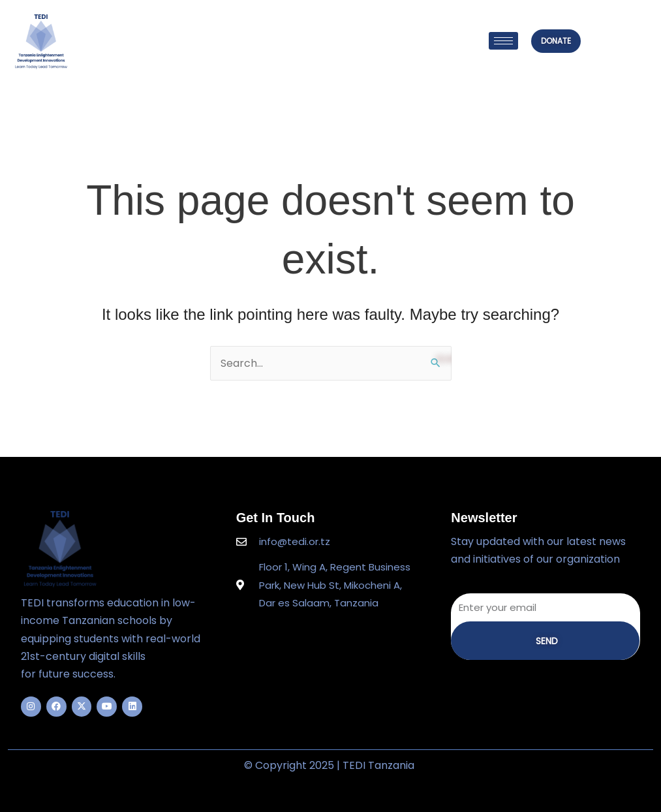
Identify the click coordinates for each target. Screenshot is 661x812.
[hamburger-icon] (503, 41)
